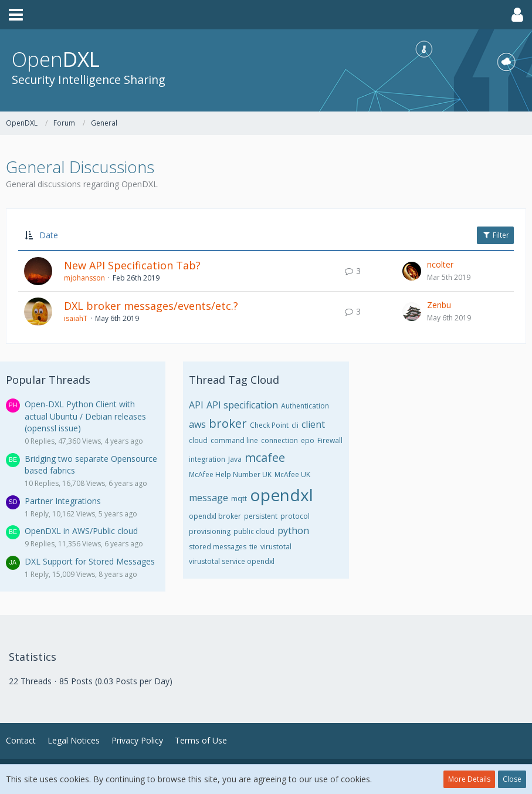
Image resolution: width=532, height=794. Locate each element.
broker (228, 423)
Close (512, 779)
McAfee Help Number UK (230, 474)
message (209, 498)
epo (308, 440)
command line (234, 440)
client (313, 424)
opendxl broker (215, 516)
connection (279, 440)
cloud (198, 440)
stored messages (218, 547)
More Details (469, 779)
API (196, 405)
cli (295, 425)
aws (197, 424)
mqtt (239, 499)
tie (253, 547)
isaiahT (76, 318)
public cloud (254, 531)
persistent (261, 516)
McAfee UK (292, 474)
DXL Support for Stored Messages (90, 561)
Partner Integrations (63, 501)
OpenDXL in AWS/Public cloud (81, 531)
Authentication (305, 406)
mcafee (265, 457)
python (293, 531)
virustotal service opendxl (232, 561)
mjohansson (84, 278)
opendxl (282, 495)
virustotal (276, 547)
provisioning (210, 531)
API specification (242, 405)
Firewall (330, 440)
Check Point (269, 425)
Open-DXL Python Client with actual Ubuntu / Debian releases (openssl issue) (85, 416)
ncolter (440, 264)
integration (207, 459)
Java (235, 459)
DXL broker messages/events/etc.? (151, 306)
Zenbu (439, 305)
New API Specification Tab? (132, 265)
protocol (295, 516)
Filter (495, 235)
